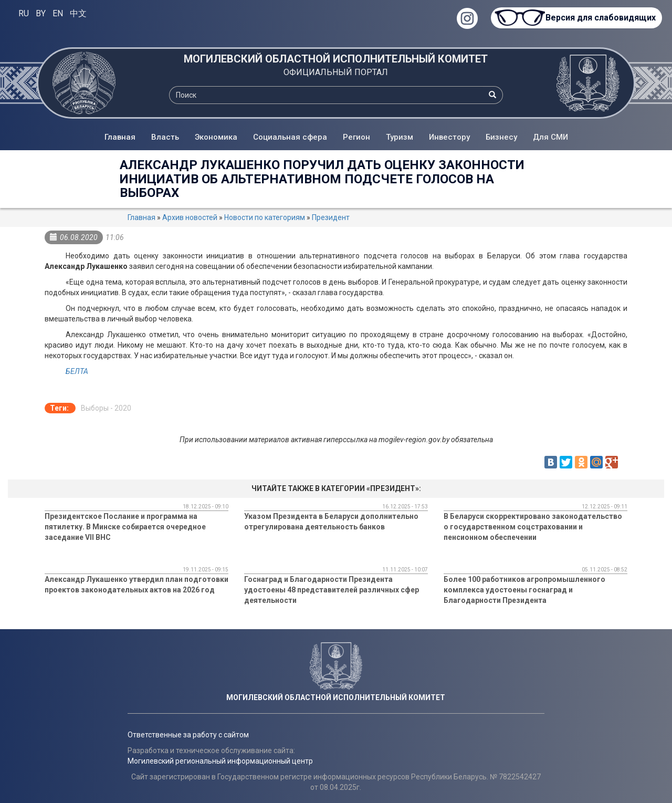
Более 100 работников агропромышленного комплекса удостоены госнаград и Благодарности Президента (524, 590)
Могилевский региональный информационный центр (220, 761)
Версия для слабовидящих (598, 18)
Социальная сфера (290, 137)
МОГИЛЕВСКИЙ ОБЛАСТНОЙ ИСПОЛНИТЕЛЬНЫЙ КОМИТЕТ (336, 59)
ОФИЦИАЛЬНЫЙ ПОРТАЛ (336, 72)
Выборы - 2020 (106, 408)
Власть (165, 137)
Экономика (216, 137)
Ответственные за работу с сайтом (188, 735)
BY (41, 13)
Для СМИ (550, 137)
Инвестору (449, 137)
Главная (120, 137)
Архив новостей (190, 217)
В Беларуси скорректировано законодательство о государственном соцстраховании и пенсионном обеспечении (533, 527)
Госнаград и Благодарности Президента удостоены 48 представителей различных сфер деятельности (332, 590)
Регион (356, 137)
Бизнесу (501, 137)
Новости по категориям (265, 217)
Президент (331, 217)
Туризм (400, 137)
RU (24, 13)
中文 (78, 13)
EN (58, 13)
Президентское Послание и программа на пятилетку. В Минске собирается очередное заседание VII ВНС (125, 527)
